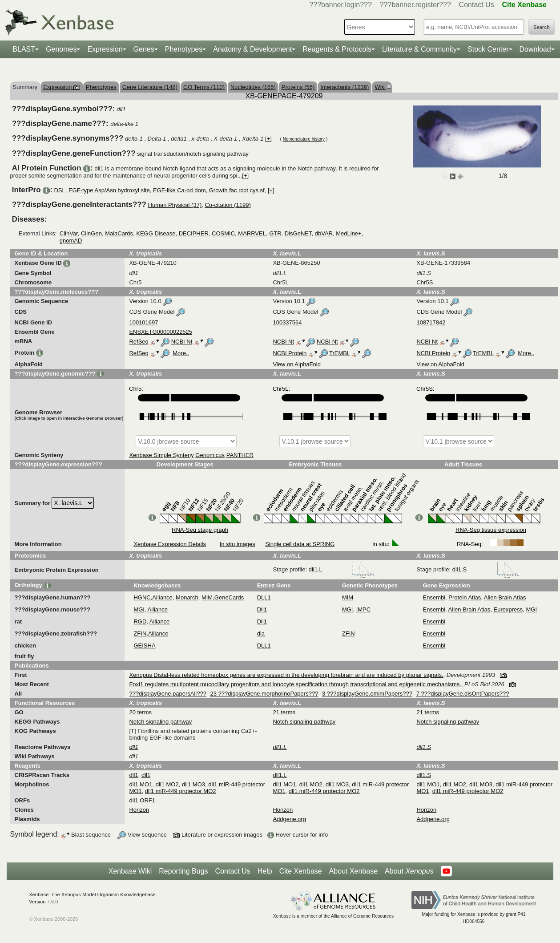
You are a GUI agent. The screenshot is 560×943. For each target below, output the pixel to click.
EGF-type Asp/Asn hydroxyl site (109, 190)
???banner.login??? (340, 5)
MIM (207, 597)
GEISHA (144, 646)
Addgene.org (289, 819)
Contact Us (477, 5)
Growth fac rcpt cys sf (237, 190)
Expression (105, 49)
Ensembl (434, 597)
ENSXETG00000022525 (161, 332)
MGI (139, 609)
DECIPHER (194, 233)
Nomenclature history (304, 139)
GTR (275, 233)
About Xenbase (353, 871)
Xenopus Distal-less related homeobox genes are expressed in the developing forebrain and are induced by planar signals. (286, 675)
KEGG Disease (156, 233)
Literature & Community (419, 49)
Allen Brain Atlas (505, 597)
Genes (144, 49)
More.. (181, 353)
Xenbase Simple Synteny (161, 455)
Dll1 (262, 609)
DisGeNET (298, 233)
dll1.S (486, 569)
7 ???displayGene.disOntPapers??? (463, 694)
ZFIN (140, 633)
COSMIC (223, 233)
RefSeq (139, 342)
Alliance (162, 597)
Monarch (187, 597)
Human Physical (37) (175, 205)
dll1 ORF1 (142, 800)
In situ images (238, 544)
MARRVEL (252, 233)
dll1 (133, 775)
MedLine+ (348, 233)
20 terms (140, 712)
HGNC (142, 597)
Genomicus (210, 455)
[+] (268, 139)
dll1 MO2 (167, 784)
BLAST (24, 49)
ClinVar (69, 233)
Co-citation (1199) (228, 205)
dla (261, 633)
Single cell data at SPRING (300, 544)
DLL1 (264, 597)
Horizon (139, 810)
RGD (140, 621)
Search (542, 27)
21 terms (284, 712)
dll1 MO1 (141, 784)
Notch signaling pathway (160, 722)
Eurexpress (508, 609)
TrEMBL (340, 353)
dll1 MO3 (193, 784)
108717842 (431, 322)
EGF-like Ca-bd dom (179, 190)
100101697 (143, 322)
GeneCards (229, 597)
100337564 (287, 322)
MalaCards (119, 233)
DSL (59, 190)
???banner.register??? (415, 5)
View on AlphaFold (296, 364)
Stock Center (488, 49)
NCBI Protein (290, 353)
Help (265, 871)
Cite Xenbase (301, 871)
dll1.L (342, 569)
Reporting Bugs (183, 871)
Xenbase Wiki (130, 871)
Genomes (61, 49)
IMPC (364, 609)
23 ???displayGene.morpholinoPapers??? (264, 694)
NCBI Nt (182, 342)
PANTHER (240, 455)
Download (535, 49)
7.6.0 (53, 902)
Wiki (382, 87)
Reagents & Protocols (337, 49)
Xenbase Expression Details (170, 544)
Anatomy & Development (252, 49)
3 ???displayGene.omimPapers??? (367, 694)
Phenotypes (184, 49)
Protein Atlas (465, 597)
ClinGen (91, 233)
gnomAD (71, 241)
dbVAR (324, 233)
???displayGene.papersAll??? (167, 694)
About (409, 871)
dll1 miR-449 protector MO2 (181, 791)
